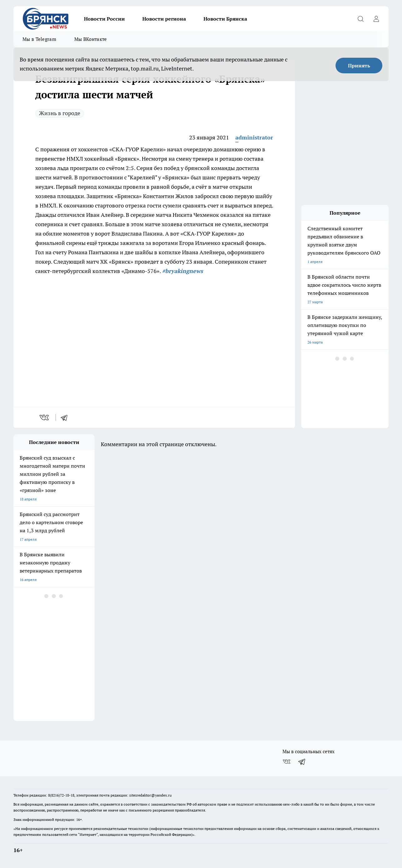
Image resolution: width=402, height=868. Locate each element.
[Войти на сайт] (376, 19)
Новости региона (164, 19)
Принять (359, 66)
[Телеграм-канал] (302, 762)
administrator (254, 137)
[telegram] (66, 417)
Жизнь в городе (60, 113)
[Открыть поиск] (360, 19)
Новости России (104, 19)
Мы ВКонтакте (91, 39)
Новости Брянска (225, 19)
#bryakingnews (182, 271)
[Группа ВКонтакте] (287, 762)
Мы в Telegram (39, 39)
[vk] (45, 417)
